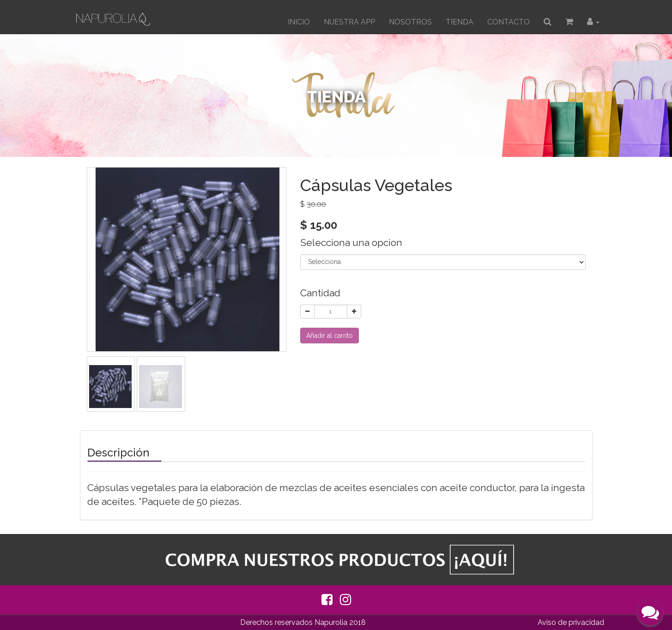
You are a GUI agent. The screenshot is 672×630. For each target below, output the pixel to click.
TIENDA (460, 22)
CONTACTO (509, 22)
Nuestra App (349, 22)
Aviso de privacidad (571, 622)
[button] (593, 22)
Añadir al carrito (330, 336)
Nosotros (410, 22)
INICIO (299, 22)
